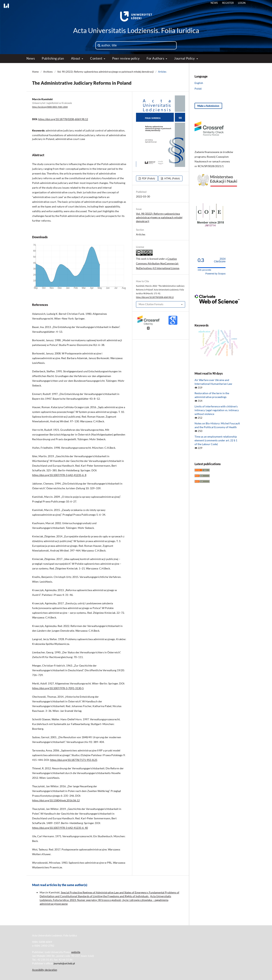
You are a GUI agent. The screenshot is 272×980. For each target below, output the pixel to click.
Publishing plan (53, 58)
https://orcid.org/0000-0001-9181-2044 (50, 107)
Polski (198, 89)
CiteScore (220, 260)
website (76, 952)
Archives (48, 72)
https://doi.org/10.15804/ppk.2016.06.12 (56, 800)
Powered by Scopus (215, 274)
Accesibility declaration (45, 970)
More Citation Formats (151, 304)
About (76, 58)
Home (35, 72)
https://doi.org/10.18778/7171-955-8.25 (74, 760)
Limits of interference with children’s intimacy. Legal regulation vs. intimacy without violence (217, 410)
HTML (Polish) (172, 178)
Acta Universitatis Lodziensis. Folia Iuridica (136, 30)
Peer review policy (126, 58)
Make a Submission (208, 106)
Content (96, 58)
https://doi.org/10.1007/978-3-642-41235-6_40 (60, 828)
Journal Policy (185, 58)
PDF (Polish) (148, 178)
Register (228, 3)
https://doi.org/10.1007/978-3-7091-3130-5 (58, 688)
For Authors (156, 58)
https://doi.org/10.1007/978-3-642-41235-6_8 (59, 475)
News (31, 58)
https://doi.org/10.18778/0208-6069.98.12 (63, 119)
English (199, 83)
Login (242, 3)
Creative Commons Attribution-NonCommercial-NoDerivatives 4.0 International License (158, 263)
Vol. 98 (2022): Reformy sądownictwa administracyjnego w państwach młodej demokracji (105, 72)
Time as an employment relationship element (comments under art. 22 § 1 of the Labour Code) (216, 440)
